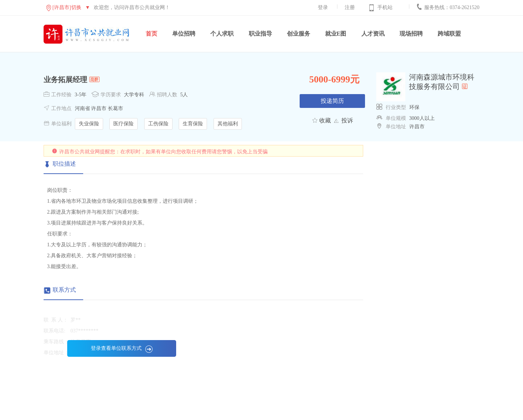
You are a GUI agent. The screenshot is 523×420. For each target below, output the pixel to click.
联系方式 (64, 290)
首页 (151, 34)
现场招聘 (411, 34)
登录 (323, 7)
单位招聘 (184, 34)
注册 (350, 7)
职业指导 (260, 34)
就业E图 (336, 34)
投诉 (347, 120)
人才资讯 (373, 34)
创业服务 (299, 34)
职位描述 (64, 164)
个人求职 (222, 34)
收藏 (325, 120)
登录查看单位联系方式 (122, 348)
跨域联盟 (449, 34)
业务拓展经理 (65, 80)
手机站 (385, 7)
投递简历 (332, 101)
